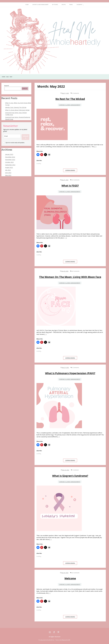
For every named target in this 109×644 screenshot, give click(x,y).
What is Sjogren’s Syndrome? (70, 476)
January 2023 (9, 154)
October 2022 (9, 162)
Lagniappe (79, 5)
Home (27, 5)
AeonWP (68, 640)
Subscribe (26, 137)
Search (7, 86)
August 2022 (9, 167)
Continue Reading (71, 171)
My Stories (55, 5)
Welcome (70, 578)
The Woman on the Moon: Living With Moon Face (70, 277)
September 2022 (10, 165)
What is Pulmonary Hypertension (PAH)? (70, 373)
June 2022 (8, 173)
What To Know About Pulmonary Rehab (17, 110)
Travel (71, 5)
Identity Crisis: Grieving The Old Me (16, 107)
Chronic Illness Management (40, 5)
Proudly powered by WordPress (46, 640)
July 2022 (8, 170)
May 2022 (8, 175)
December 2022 (10, 157)
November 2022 (10, 160)
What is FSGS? (70, 186)
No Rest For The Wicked (70, 99)
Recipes (64, 5)
